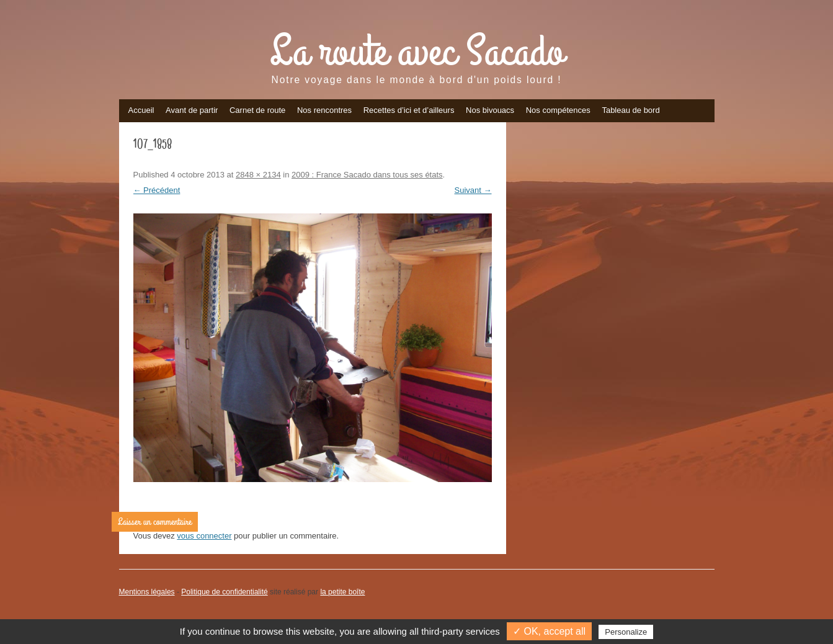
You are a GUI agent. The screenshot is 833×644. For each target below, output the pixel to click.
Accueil (141, 110)
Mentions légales (147, 592)
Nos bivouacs (490, 110)
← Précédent (157, 190)
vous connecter (204, 536)
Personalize (626, 632)
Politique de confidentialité (224, 592)
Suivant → (473, 190)
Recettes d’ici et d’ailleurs (409, 110)
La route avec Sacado (417, 52)
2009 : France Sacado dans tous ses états (367, 175)
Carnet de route (257, 110)
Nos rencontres (324, 110)
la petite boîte (342, 592)
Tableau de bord (630, 110)
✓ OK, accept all (549, 631)
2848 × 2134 (258, 175)
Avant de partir (192, 110)
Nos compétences (558, 110)
